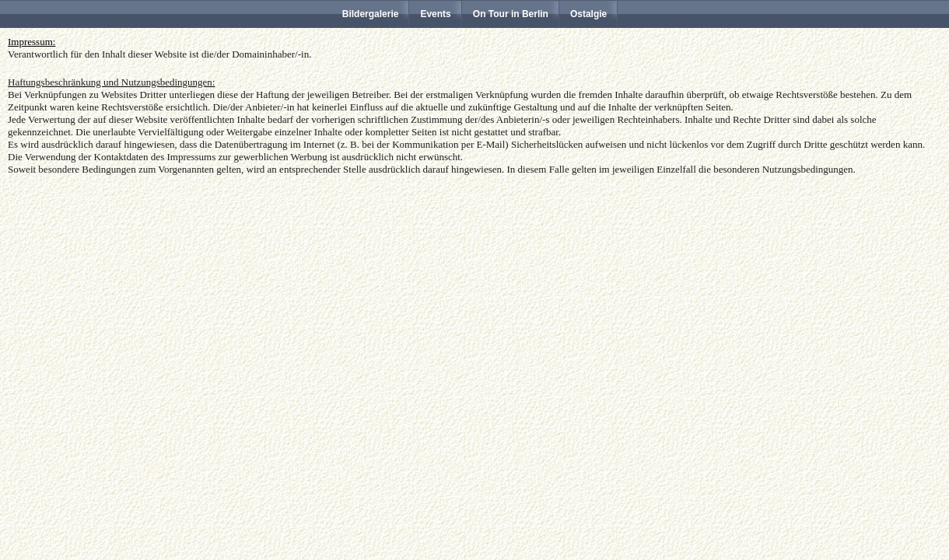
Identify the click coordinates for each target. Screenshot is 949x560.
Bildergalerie (371, 14)
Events (435, 14)
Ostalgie (588, 14)
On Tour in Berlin (511, 14)
